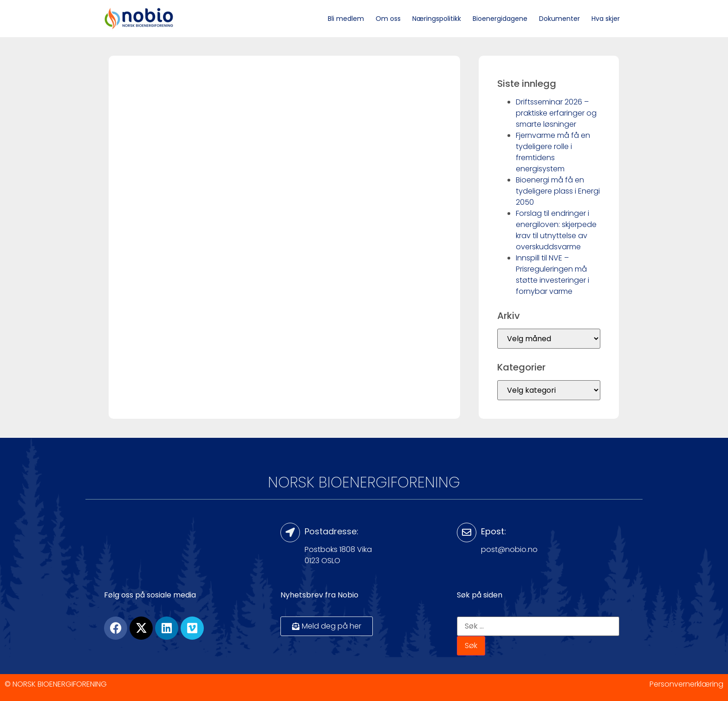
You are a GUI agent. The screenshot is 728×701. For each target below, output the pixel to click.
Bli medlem (346, 19)
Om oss (388, 19)
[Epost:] (467, 532)
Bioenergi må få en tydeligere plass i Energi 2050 (558, 191)
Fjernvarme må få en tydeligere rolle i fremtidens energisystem (553, 152)
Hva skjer (606, 19)
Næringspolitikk (437, 19)
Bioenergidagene (500, 19)
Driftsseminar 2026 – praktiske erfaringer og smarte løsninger (556, 113)
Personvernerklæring (686, 684)
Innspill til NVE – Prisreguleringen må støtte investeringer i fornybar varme (552, 275)
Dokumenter (559, 19)
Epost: (494, 531)
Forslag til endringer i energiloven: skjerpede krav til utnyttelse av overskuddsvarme (556, 230)
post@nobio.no (509, 549)
